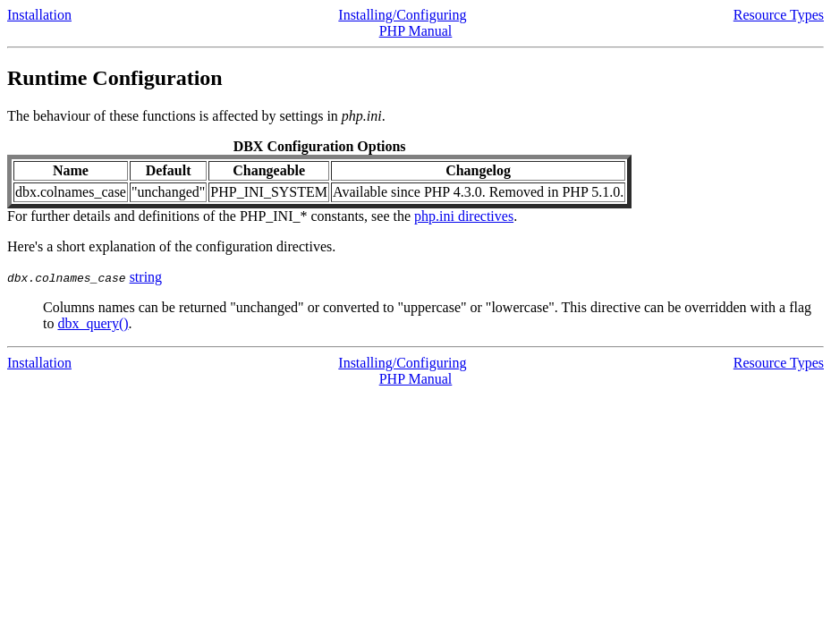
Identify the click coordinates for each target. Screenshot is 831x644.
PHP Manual (416, 31)
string (146, 277)
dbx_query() (93, 323)
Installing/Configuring (402, 15)
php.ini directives (464, 216)
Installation (39, 15)
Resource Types (779, 15)
